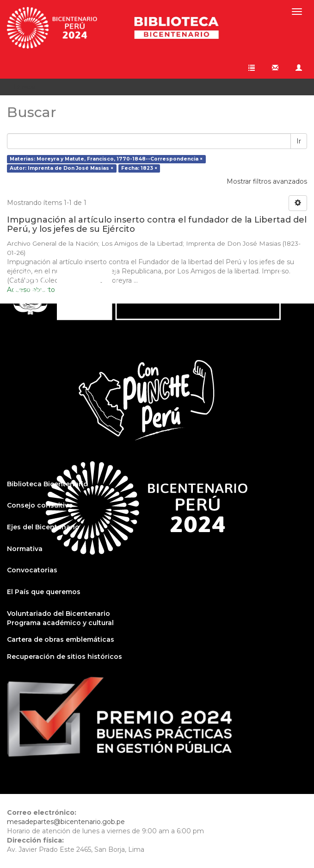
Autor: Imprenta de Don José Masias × (62, 168)
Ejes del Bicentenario (43, 527)
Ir (299, 141)
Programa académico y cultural (60, 623)
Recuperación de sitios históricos (65, 657)
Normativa (25, 549)
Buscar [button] (28, 87)
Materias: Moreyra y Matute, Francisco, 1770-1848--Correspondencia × (106, 159)
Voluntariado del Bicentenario (58, 614)
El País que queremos (44, 592)
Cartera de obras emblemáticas (61, 639)
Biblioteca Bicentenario (47, 484)
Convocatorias (32, 570)
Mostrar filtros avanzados (267, 181)
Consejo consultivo (40, 505)
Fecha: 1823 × (139, 168)
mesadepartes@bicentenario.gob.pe (66, 822)
